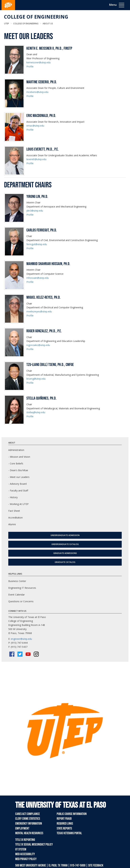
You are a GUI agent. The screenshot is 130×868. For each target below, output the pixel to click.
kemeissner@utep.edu (39, 62)
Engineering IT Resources (22, 588)
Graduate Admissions (65, 553)
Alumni (12, 524)
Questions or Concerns (21, 601)
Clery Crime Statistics (28, 819)
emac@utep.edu (35, 126)
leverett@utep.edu (36, 159)
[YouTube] (28, 654)
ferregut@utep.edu (37, 244)
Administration (16, 450)
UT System (21, 849)
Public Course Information (72, 814)
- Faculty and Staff (18, 491)
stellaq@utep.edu (36, 412)
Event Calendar (17, 595)
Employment (22, 828)
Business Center (17, 581)
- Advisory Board (17, 484)
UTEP (7, 24)
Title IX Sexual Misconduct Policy (34, 845)
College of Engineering (36, 17)
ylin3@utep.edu (35, 211)
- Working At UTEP (18, 504)
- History (13, 497)
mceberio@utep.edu (37, 92)
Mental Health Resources (29, 833)
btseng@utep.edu (36, 379)
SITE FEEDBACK (96, 865)
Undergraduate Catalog (65, 544)
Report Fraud (64, 819)
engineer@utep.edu (21, 639)
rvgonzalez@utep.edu (38, 345)
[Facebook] (12, 654)
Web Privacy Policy (26, 859)
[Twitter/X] (20, 654)
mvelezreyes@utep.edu (39, 311)
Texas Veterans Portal (69, 833)
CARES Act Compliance (28, 814)
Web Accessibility (25, 854)
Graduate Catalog (65, 562)
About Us (47, 24)
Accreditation (15, 518)
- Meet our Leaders (19, 477)
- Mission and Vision (19, 457)
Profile (30, 66)
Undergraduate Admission (65, 535)
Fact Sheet (14, 511)
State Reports (64, 828)
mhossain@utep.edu (38, 278)
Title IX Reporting (25, 840)
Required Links (65, 824)
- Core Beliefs (16, 463)
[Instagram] (36, 654)
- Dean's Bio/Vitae (18, 470)
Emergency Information (29, 824)
